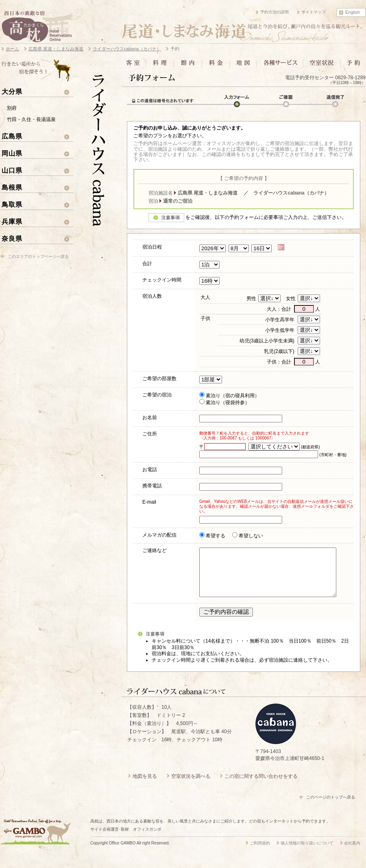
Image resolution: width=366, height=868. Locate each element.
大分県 (12, 91)
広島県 (12, 136)
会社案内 (352, 853)
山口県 (12, 170)
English (353, 12)
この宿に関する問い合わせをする (261, 786)
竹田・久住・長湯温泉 (31, 119)
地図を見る (145, 786)
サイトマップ (314, 12)
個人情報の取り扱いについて (307, 853)
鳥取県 (12, 204)
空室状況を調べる (191, 786)
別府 (12, 108)
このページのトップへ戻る (331, 807)
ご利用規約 (260, 853)
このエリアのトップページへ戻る (38, 257)
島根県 (12, 187)
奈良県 (12, 238)
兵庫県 (12, 221)
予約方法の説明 (274, 12)
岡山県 (12, 153)
